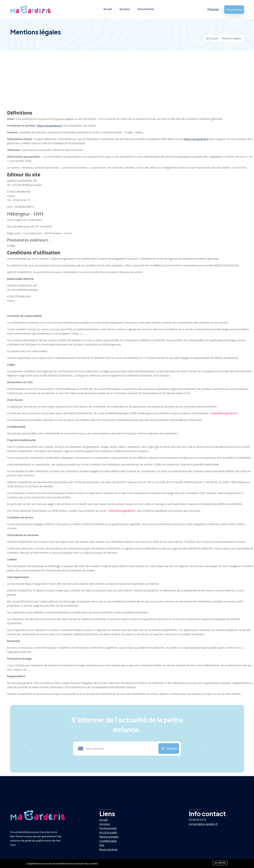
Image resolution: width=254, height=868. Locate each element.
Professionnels (108, 828)
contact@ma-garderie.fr (224, 413)
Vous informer (146, 9)
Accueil (108, 9)
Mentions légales (109, 837)
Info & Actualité (108, 832)
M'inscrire (213, 9)
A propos (125, 9)
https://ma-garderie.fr (50, 126)
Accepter (220, 863)
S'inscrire (172, 749)
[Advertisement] (127, 84)
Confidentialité (108, 841)
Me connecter (234, 10)
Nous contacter (108, 849)
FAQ (102, 845)
